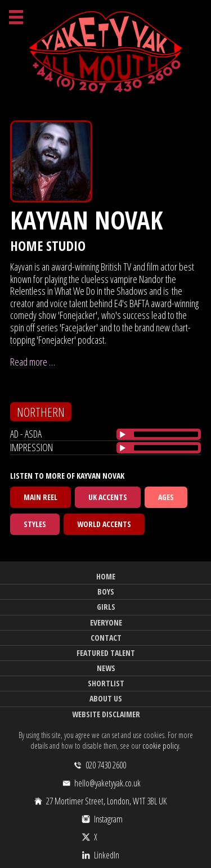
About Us (106, 698)
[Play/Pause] (123, 434)
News (106, 668)
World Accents (104, 524)
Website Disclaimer (106, 714)
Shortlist (106, 683)
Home (106, 576)
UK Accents (108, 497)
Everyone (106, 622)
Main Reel (41, 497)
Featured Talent (106, 653)
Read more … (33, 362)
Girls (106, 607)
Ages (166, 497)
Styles (35, 524)
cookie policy (161, 746)
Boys (106, 592)
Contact (106, 638)
